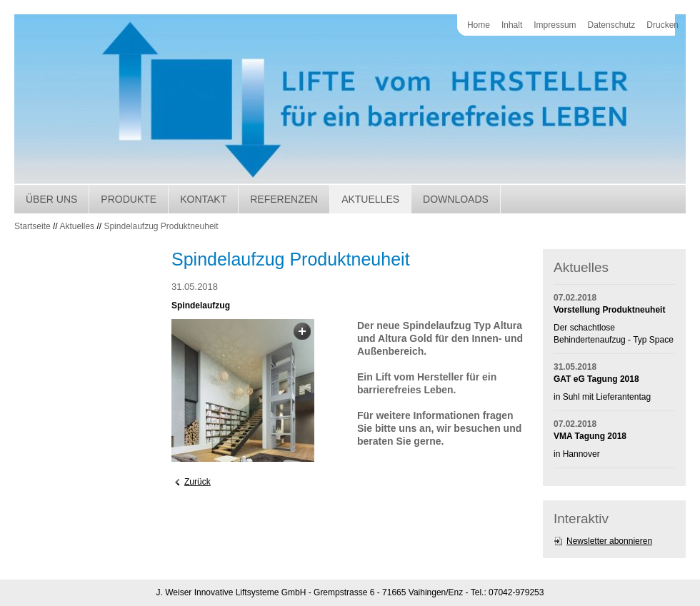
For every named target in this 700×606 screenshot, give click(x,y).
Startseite (32, 226)
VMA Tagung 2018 (590, 436)
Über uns (51, 199)
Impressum (555, 25)
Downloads (456, 199)
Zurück (197, 482)
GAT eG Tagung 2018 (596, 379)
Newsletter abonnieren (609, 541)
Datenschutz (612, 25)
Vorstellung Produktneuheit (609, 310)
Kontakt (203, 199)
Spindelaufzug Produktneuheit (161, 226)
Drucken (662, 25)
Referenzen (284, 199)
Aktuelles (370, 199)
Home (479, 25)
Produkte (129, 199)
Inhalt (512, 25)
